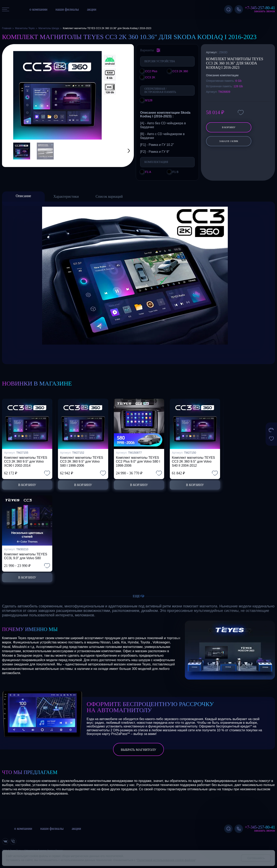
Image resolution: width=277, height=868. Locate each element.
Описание (23, 196)
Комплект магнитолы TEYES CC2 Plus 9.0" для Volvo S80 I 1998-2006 (138, 461)
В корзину (229, 127)
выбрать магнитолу (138, 750)
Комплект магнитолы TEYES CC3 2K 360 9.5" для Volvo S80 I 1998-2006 (82, 461)
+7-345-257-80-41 (260, 8)
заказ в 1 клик (229, 141)
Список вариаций (109, 197)
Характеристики (66, 197)
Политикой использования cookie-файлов (166, 860)
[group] (57, 95)
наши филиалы (67, 9)
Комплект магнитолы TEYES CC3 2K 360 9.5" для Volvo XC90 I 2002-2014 (26, 461)
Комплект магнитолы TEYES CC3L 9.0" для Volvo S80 (26, 556)
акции (92, 9)
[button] (124, 151)
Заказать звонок (264, 11)
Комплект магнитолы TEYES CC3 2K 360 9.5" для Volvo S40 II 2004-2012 (193, 461)
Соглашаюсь (256, 858)
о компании (38, 9)
